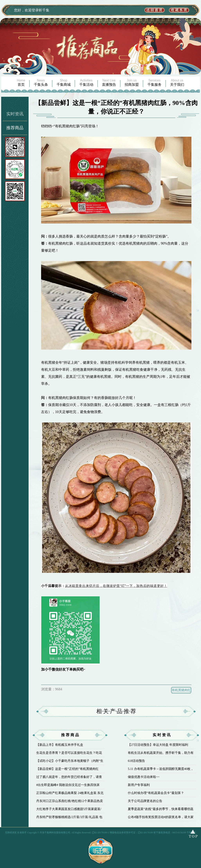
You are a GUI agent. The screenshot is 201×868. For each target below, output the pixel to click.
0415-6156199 (179, 833)
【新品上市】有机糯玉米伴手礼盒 (60, 745)
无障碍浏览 (11, 833)
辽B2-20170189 (145, 833)
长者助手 (22, 833)
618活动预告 (136, 761)
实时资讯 (15, 114)
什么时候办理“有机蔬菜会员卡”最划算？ (156, 793)
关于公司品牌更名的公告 (145, 801)
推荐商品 (15, 128)
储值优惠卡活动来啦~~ (144, 777)
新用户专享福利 (139, 785)
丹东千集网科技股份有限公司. (56, 833)
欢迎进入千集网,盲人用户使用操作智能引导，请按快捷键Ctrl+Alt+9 (0, 0)
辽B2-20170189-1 (100, 833)
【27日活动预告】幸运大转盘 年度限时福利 (158, 745)
